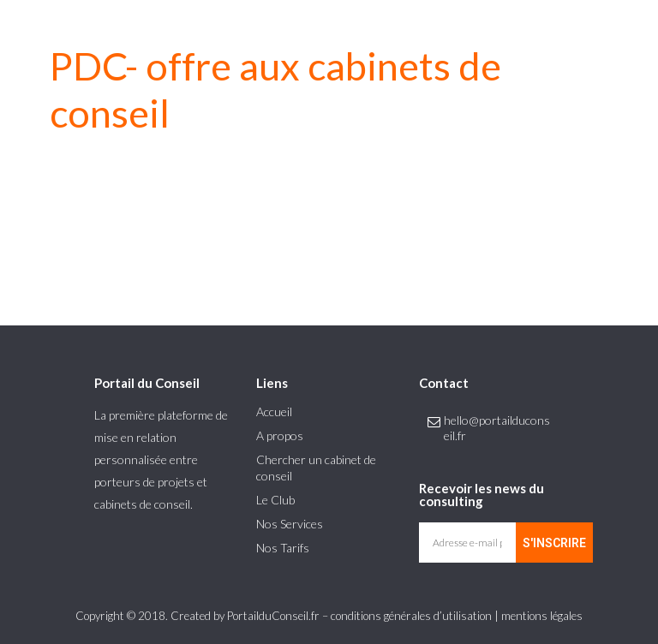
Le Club (275, 500)
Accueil (274, 411)
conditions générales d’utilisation (411, 616)
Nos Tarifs (283, 548)
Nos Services (290, 524)
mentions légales (542, 616)
